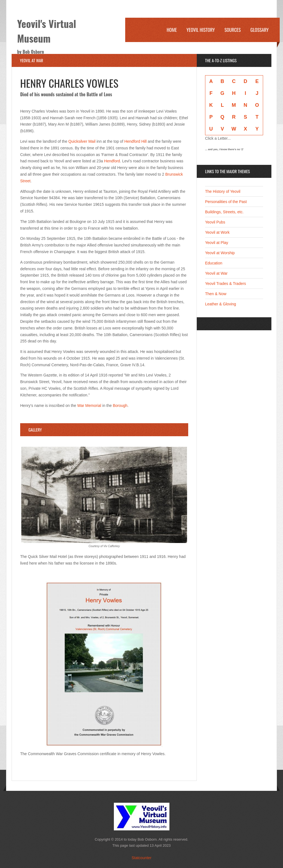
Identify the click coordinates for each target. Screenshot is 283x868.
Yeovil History (201, 30)
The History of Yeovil (223, 191)
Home (172, 30)
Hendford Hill (136, 141)
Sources (233, 30)
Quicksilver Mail (82, 141)
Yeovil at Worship (220, 253)
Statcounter (141, 858)
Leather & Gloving (221, 304)
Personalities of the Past (226, 202)
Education (214, 263)
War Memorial (89, 406)
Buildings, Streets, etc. (224, 212)
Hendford (112, 161)
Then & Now (216, 294)
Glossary (260, 30)
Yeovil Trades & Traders (226, 284)
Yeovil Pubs (215, 222)
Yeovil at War (216, 273)
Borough (120, 406)
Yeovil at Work (217, 232)
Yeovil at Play (217, 243)
